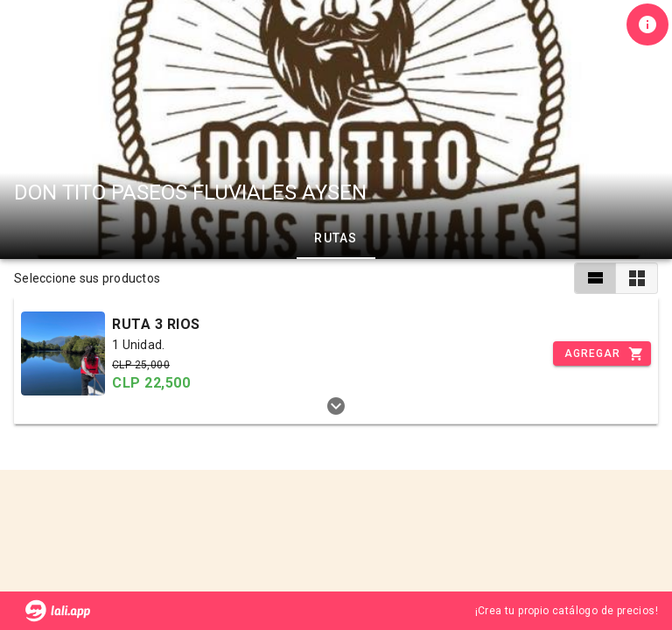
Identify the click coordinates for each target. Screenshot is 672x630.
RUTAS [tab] (336, 238)
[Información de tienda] (647, 24)
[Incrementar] (602, 353)
